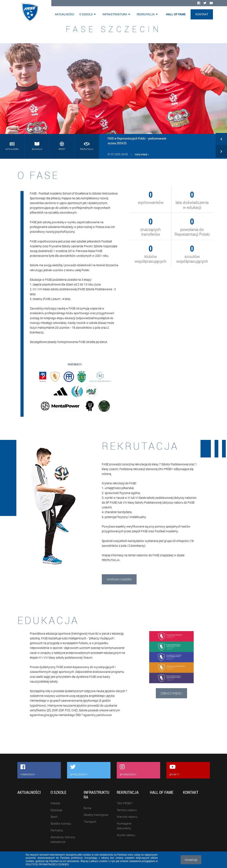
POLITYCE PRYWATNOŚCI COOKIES (47, 864)
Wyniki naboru (126, 835)
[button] (221, 140)
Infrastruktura (115, 14)
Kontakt (202, 14)
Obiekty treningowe (96, 815)
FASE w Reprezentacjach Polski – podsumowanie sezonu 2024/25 (137, 141)
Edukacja (56, 810)
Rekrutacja (146, 14)
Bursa (87, 808)
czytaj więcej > (142, 154)
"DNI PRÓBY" (125, 803)
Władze (55, 803)
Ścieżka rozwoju (61, 823)
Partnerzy (57, 830)
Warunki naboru (119, 579)
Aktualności (65, 14)
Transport (90, 822)
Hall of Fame (176, 14)
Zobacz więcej (171, 693)
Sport (54, 817)
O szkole (86, 14)
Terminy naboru (127, 810)
